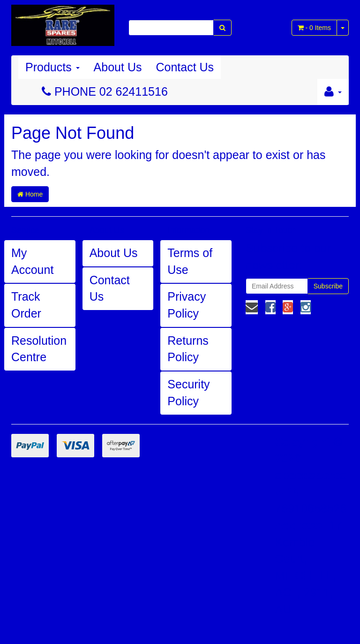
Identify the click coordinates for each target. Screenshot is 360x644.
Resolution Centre (39, 349)
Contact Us (185, 67)
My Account (32, 261)
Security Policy (188, 393)
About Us (118, 67)
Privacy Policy (187, 305)
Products (52, 67)
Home (30, 194)
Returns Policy (188, 349)
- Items (314, 28)
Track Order (26, 305)
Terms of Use (190, 261)
